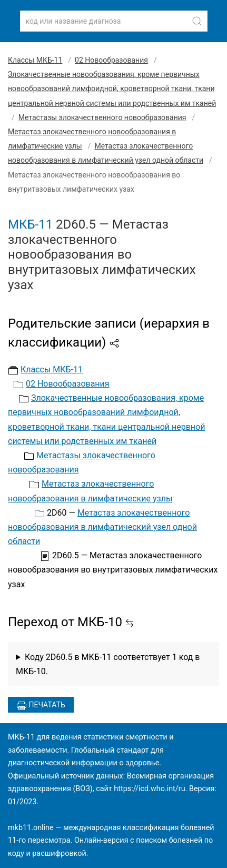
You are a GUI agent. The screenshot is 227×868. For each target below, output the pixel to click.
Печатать (41, 706)
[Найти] (197, 21)
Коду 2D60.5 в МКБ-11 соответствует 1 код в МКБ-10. (108, 664)
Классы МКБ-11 (35, 60)
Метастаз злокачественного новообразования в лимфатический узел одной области (102, 527)
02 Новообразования (111, 60)
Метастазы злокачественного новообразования (102, 117)
